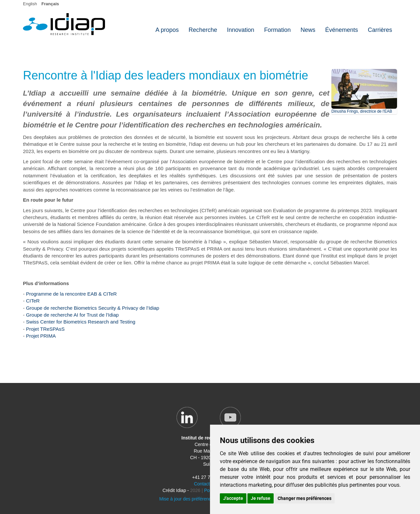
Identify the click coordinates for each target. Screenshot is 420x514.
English (30, 4)
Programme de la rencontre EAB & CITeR (71, 294)
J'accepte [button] (233, 498)
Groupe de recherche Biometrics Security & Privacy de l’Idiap (93, 308)
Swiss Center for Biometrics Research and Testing (81, 322)
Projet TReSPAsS (45, 329)
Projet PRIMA (41, 336)
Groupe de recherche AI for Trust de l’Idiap (72, 315)
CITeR (33, 301)
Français (50, 4)
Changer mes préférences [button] (304, 498)
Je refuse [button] (261, 498)
